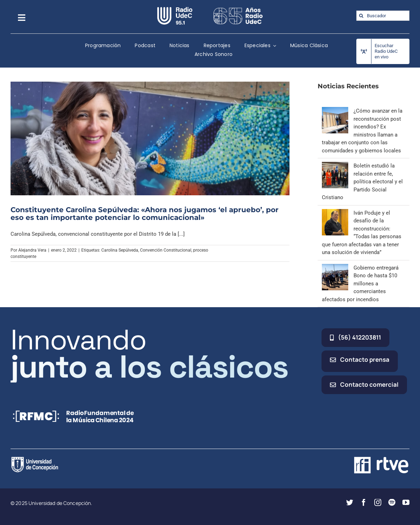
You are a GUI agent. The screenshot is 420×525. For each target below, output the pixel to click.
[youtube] (406, 502)
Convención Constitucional (166, 250)
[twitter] (350, 502)
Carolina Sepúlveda (120, 250)
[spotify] (392, 502)
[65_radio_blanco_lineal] (238, 10)
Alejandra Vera (32, 250)
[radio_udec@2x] (175, 10)
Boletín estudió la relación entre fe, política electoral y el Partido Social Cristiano (362, 182)
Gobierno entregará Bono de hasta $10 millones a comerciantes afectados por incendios (360, 284)
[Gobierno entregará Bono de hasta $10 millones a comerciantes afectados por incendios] (335, 268)
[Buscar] (361, 16)
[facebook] (364, 502)
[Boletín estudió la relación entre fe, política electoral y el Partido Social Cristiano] (335, 166)
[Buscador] (383, 16)
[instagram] (378, 502)
